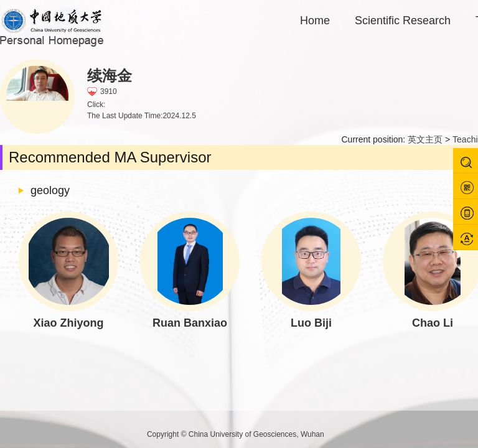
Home (315, 21)
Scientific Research (403, 21)
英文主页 (425, 139)
